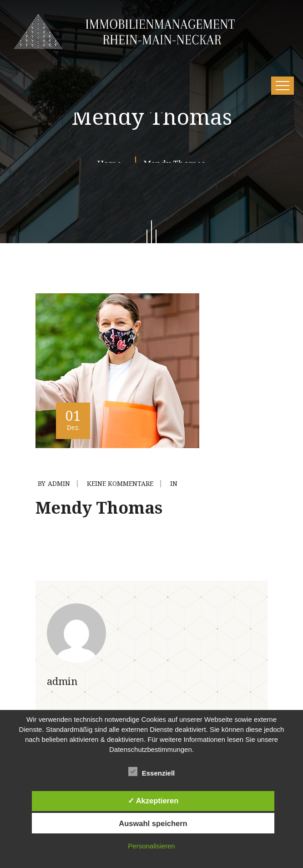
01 (73, 419)
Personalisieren (151, 846)
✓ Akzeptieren (153, 801)
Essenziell (152, 771)
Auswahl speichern (153, 823)
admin (59, 483)
